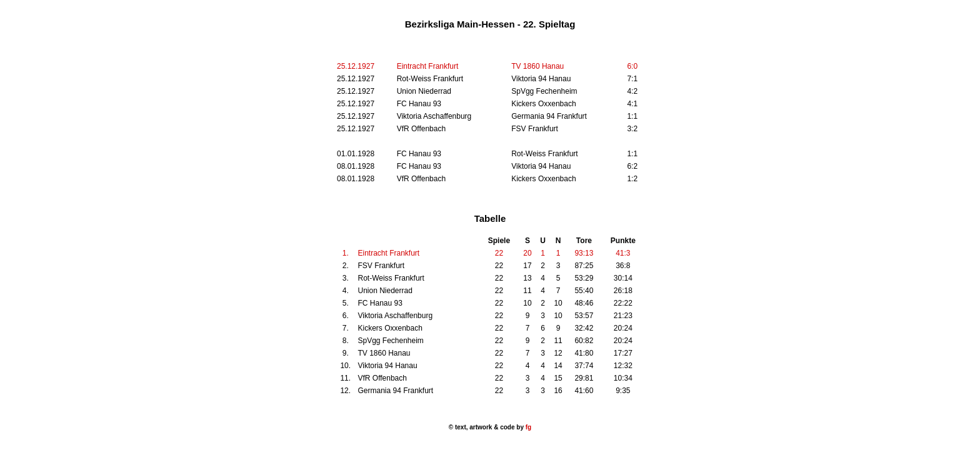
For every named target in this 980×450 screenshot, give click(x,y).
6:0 (632, 66)
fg (527, 427)
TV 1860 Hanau (537, 66)
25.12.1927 (356, 66)
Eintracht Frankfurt (428, 66)
